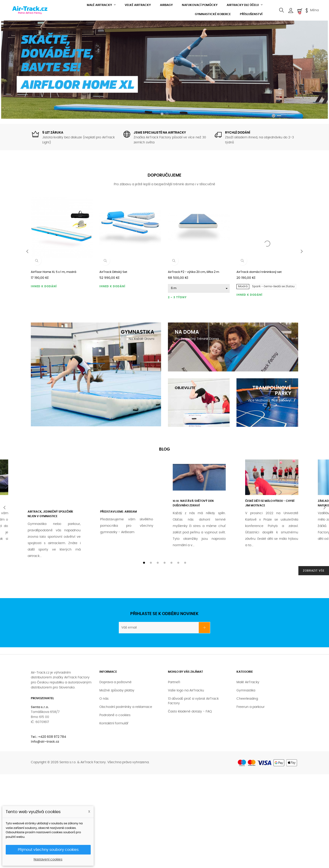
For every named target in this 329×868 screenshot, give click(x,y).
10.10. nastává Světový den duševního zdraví (193, 503)
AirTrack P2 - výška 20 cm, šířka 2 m (194, 272)
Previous (5, 508)
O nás (104, 699)
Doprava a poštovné (115, 682)
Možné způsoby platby (117, 691)
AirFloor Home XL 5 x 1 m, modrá (54, 272)
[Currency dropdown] (312, 10)
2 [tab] (151, 563)
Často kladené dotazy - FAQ (190, 712)
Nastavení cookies (48, 860)
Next (324, 508)
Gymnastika (246, 691)
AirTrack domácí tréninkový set (259, 272)
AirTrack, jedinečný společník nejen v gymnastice (50, 514)
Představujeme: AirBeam (118, 512)
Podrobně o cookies (115, 715)
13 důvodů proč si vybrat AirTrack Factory (193, 701)
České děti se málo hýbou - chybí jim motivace (270, 503)
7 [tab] (185, 563)
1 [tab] (144, 563)
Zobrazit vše (314, 571)
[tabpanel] (201, 502)
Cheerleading (247, 699)
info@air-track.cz (45, 742)
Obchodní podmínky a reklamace (126, 707)
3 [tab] (158, 563)
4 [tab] (164, 563)
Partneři (174, 682)
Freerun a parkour (251, 707)
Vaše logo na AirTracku (186, 691)
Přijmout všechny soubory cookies (48, 850)
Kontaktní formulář (114, 723)
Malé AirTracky (248, 682)
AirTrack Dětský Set (113, 272)
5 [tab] (171, 563)
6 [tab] (178, 563)
